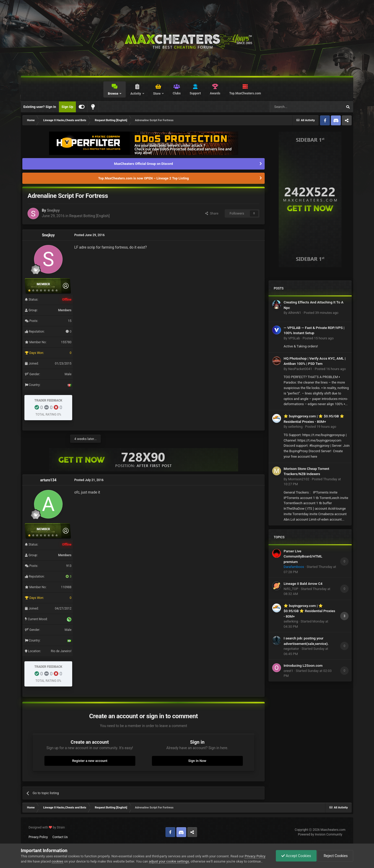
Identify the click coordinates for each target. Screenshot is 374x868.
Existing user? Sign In (40, 107)
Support (195, 93)
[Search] (294, 107)
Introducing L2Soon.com (303, 665)
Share (212, 213)
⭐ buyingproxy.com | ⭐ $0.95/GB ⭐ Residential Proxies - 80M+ (309, 611)
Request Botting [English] (89, 216)
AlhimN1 (295, 313)
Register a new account (90, 761)
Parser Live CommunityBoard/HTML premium (303, 556)
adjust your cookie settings (169, 861)
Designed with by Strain (47, 827)
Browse (113, 94)
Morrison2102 (299, 479)
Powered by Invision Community (320, 834)
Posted (321, 313)
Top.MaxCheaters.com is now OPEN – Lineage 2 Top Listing (143, 178)
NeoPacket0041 (300, 369)
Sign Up (67, 107)
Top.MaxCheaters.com (245, 93)
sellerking (295, 427)
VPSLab (294, 338)
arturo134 (48, 480)
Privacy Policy (38, 837)
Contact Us (60, 837)
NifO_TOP (291, 589)
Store (157, 94)
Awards (215, 93)
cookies (58, 861)
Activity (136, 94)
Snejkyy (53, 210)
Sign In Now (197, 761)
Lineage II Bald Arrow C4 (303, 584)
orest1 (288, 671)
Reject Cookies (335, 856)
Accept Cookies (296, 856)
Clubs (177, 93)
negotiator (291, 649)
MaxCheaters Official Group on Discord (143, 164)
